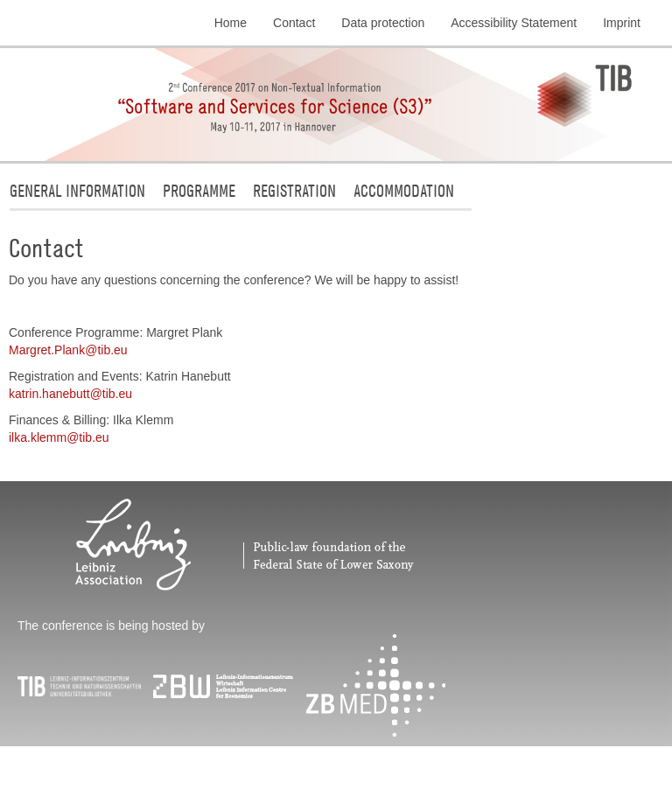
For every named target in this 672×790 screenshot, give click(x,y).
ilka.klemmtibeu (59, 437)
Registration (294, 190)
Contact (294, 23)
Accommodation (404, 190)
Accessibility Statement (514, 23)
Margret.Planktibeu (68, 350)
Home (231, 23)
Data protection (383, 23)
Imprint (622, 23)
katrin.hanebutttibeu (70, 394)
